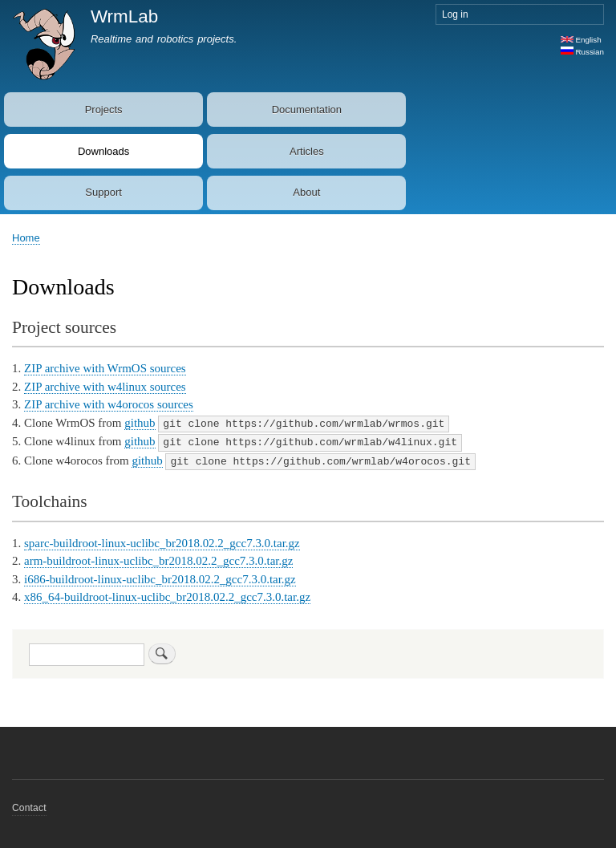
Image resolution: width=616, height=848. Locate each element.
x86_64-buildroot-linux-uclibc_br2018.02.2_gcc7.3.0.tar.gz (167, 594)
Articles (307, 151)
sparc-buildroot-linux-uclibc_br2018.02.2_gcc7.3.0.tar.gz (162, 541)
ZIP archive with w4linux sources (105, 387)
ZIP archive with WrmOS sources (105, 368)
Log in (455, 14)
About (306, 192)
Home (26, 238)
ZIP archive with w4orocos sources (109, 404)
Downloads (103, 151)
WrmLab (124, 16)
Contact (29, 805)
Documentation (307, 110)
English (581, 40)
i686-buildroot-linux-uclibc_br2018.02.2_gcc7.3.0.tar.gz (160, 577)
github (140, 423)
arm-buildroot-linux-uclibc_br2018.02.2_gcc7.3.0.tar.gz (158, 558)
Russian (582, 52)
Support (103, 192)
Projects (104, 110)
